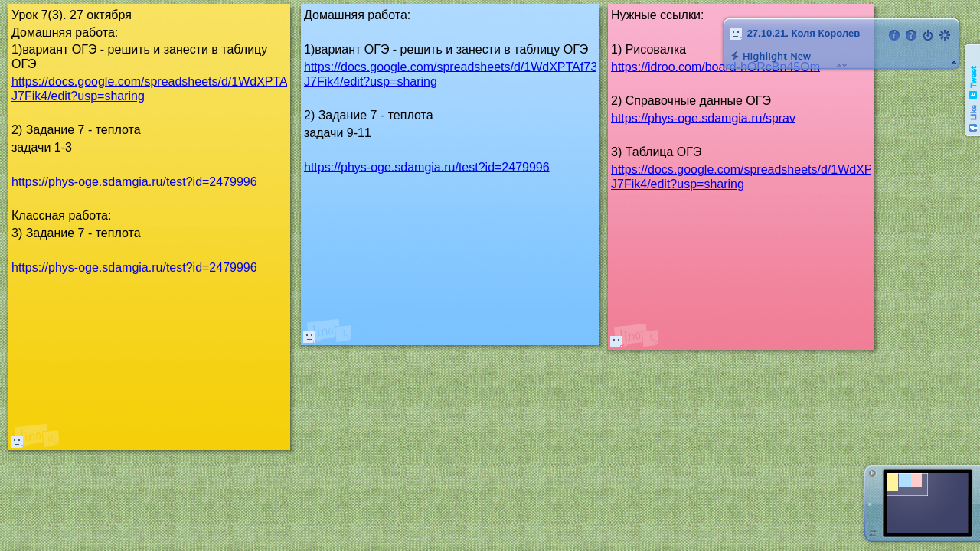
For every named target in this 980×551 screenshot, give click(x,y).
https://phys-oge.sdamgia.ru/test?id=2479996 (427, 166)
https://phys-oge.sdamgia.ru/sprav (703, 117)
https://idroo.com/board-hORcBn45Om (715, 66)
